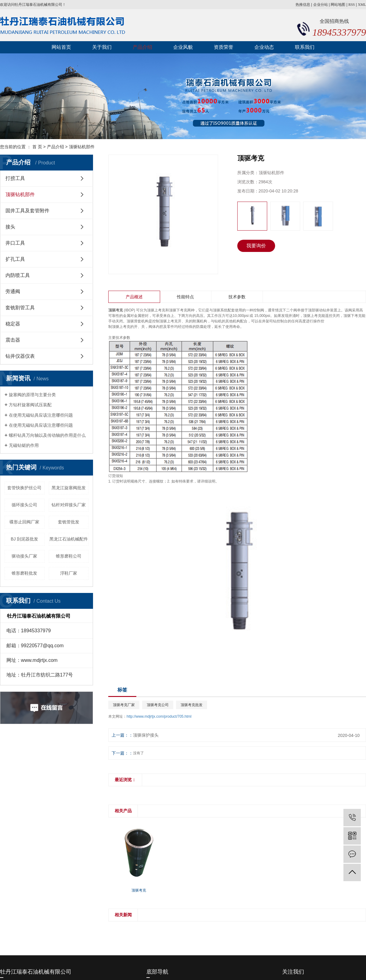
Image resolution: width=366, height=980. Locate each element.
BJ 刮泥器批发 (24, 539)
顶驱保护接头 (146, 735)
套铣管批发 (69, 522)
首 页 (37, 147)
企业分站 (321, 5)
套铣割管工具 (20, 308)
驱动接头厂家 (24, 556)
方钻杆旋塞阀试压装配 (30, 405)
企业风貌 (183, 47)
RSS (352, 5)
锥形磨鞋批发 (24, 573)
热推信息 (303, 5)
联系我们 (305, 47)
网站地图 (338, 5)
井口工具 (15, 243)
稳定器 (13, 324)
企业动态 (264, 47)
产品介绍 (142, 47)
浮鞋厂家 (69, 573)
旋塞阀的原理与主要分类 (32, 395)
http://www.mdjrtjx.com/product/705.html (159, 716)
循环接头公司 (24, 505)
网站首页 (61, 47)
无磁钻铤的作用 (24, 445)
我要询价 (256, 246)
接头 (10, 227)
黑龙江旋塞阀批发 (69, 488)
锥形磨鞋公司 (69, 556)
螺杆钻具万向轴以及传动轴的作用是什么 (47, 435)
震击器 (13, 340)
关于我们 (102, 47)
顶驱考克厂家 (124, 705)
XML (362, 5)
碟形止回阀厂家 (24, 522)
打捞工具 (15, 178)
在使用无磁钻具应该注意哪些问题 (41, 415)
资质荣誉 (224, 47)
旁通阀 (13, 291)
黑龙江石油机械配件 (69, 539)
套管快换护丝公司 (24, 488)
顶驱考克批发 (192, 705)
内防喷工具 (18, 275)
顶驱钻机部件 (82, 147)
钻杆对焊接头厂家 (69, 505)
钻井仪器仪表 (20, 356)
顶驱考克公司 (158, 705)
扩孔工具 (15, 259)
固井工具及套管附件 (27, 211)
